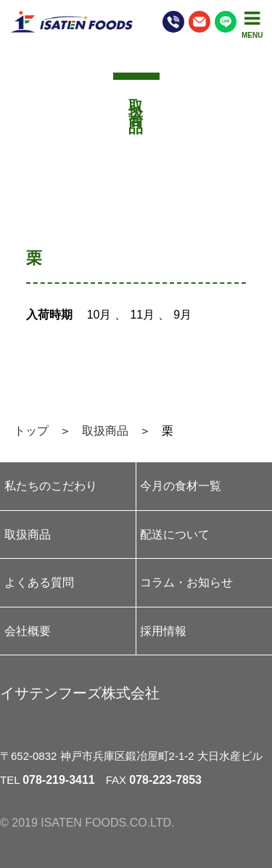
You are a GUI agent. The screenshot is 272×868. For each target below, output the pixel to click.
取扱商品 (105, 431)
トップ (31, 431)
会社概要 (28, 631)
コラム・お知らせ (186, 582)
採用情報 (163, 631)
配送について (175, 535)
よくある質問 (39, 582)
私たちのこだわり (51, 486)
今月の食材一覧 (181, 486)
